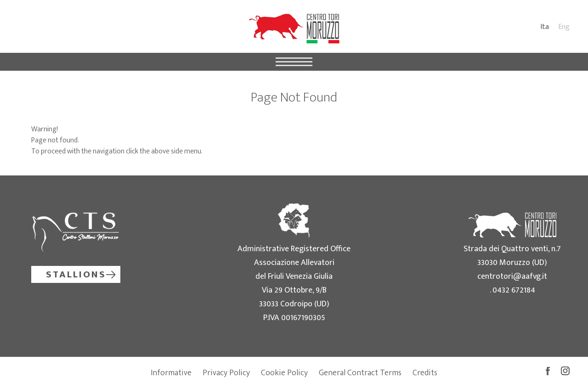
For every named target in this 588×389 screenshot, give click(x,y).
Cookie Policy (284, 373)
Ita (545, 27)
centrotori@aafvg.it (512, 276)
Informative (171, 373)
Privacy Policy (226, 373)
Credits (425, 373)
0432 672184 (514, 290)
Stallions (76, 274)
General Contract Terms (360, 373)
